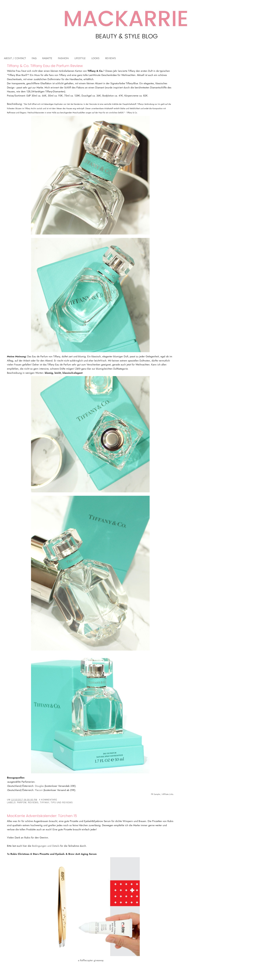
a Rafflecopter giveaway (91, 960)
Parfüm (22, 803)
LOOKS (95, 58)
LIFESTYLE (80, 58)
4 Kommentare (48, 800)
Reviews (33, 803)
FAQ (34, 58)
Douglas (39, 786)
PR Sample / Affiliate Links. (162, 794)
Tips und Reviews (62, 803)
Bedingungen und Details (46, 846)
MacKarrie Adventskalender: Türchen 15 (42, 816)
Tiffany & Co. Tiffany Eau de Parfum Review (45, 66)
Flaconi (39, 790)
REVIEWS (110, 58)
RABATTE (47, 58)
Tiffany (45, 803)
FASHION (63, 58)
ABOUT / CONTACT (15, 58)
